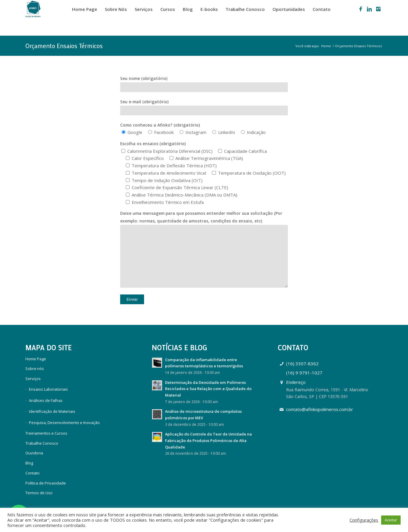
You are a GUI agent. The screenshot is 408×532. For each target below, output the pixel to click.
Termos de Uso (39, 493)
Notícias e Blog (179, 348)
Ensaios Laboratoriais (48, 389)
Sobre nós (35, 369)
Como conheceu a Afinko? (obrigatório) (160, 125)
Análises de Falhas (46, 400)
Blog (29, 463)
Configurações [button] (364, 520)
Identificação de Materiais (52, 411)
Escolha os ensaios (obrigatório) (153, 144)
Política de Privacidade (46, 483)
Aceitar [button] (391, 520)
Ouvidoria (34, 453)
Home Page (36, 359)
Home (326, 46)
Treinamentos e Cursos (46, 433)
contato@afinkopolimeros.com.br (320, 409)
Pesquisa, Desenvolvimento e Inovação (64, 423)
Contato (32, 473)
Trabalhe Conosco (42, 443)
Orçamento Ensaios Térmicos (64, 46)
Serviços (33, 379)
